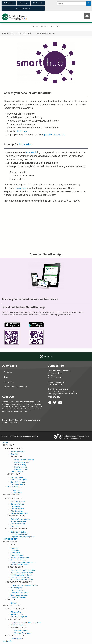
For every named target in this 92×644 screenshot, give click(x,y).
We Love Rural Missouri (19, 534)
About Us (14, 548)
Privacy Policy (9, 382)
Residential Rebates (18, 502)
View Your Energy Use (19, 617)
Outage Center (16, 493)
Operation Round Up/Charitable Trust (24, 585)
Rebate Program (17, 614)
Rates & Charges (17, 472)
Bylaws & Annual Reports (20, 558)
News (6, 377)
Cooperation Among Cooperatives (23, 562)
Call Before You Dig (18, 524)
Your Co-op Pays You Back (21, 577)
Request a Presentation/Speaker (23, 537)
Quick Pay (20, 188)
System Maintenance (18, 521)
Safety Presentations (18, 590)
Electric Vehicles (17, 639)
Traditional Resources (19, 625)
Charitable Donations (18, 597)
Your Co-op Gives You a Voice (22, 573)
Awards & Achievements (20, 565)
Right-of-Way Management (21, 519)
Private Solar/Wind (18, 509)
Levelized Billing (20, 465)
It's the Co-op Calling (18, 532)
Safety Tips (15, 526)
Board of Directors (17, 555)
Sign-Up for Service (18, 482)
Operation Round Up (54, 135)
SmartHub (26, 144)
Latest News (15, 553)
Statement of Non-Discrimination (15, 387)
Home (5, 443)
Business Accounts (18, 504)
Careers (14, 603)
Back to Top (48, 356)
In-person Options (21, 469)
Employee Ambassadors (20, 595)
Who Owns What (17, 511)
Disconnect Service (18, 484)
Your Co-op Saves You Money (22, 580)
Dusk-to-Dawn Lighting (19, 480)
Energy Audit (15, 506)
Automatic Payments (22, 462)
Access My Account (18, 452)
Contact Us (8, 372)
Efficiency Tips (16, 612)
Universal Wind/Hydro (22, 633)
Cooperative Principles (19, 560)
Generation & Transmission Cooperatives (26, 623)
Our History (15, 550)
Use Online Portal (17, 477)
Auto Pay (22, 131)
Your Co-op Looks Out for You (22, 575)
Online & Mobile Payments (24, 460)
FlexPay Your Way (21, 467)
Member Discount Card (19, 513)
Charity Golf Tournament (20, 593)
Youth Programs (17, 588)
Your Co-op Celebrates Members (23, 570)
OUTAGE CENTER (14, 487)
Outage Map (15, 490)
